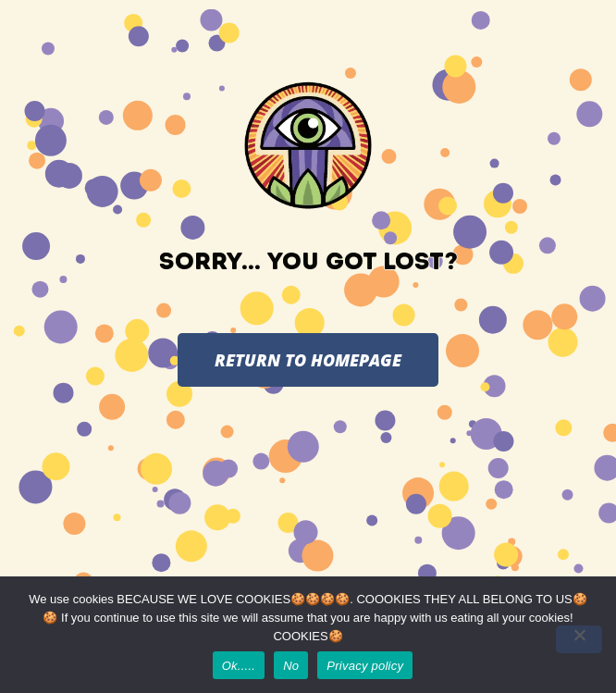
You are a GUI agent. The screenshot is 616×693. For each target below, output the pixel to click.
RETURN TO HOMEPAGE (308, 360)
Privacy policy (365, 666)
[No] (579, 639)
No (291, 666)
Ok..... (239, 666)
